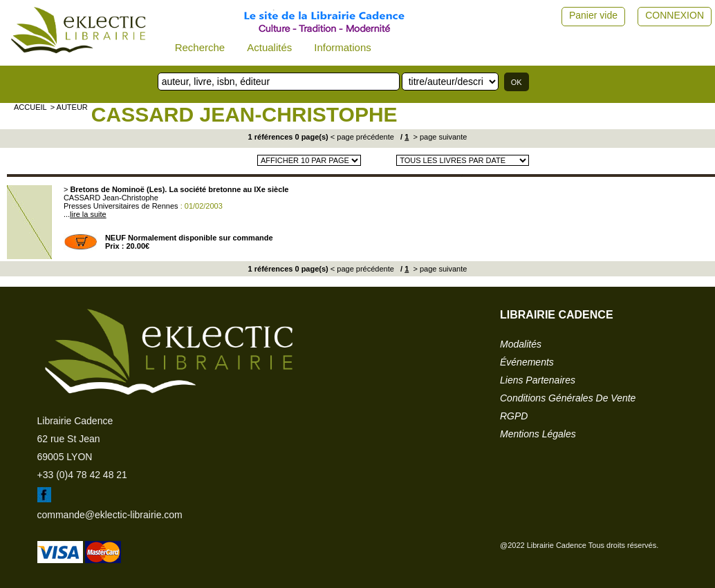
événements (527, 362)
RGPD (514, 416)
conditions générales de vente (568, 398)
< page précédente (362, 137)
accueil (30, 107)
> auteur (69, 107)
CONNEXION (675, 15)
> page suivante (439, 137)
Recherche (200, 47)
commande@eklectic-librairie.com (110, 515)
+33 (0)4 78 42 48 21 (82, 475)
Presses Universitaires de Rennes (121, 206)
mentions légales (538, 434)
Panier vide (593, 15)
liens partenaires (538, 380)
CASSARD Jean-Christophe (244, 114)
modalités (521, 344)
